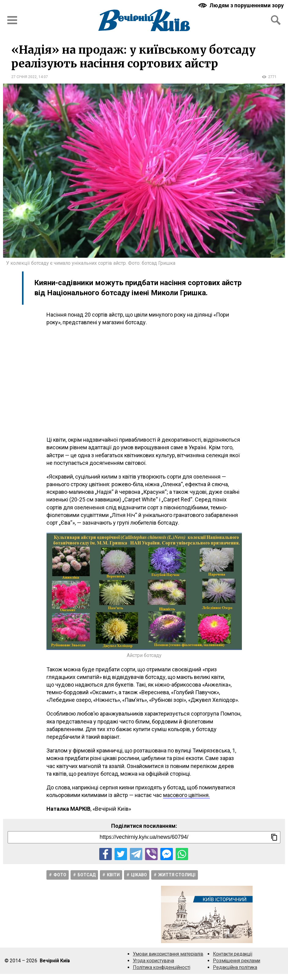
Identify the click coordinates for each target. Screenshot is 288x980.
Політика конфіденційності (162, 967)
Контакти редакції (233, 954)
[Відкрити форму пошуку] (276, 20)
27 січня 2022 (24, 77)
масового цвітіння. (186, 795)
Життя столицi (177, 875)
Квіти (113, 875)
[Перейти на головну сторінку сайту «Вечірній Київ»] (144, 20)
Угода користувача (153, 961)
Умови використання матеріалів (168, 954)
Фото (60, 875)
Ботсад (87, 875)
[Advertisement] (144, 381)
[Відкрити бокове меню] (12, 20)
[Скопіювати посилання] (274, 837)
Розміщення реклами (237, 961)
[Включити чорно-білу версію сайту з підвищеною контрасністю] (242, 5)
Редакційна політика (235, 967)
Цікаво (139, 875)
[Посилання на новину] (144, 837)
